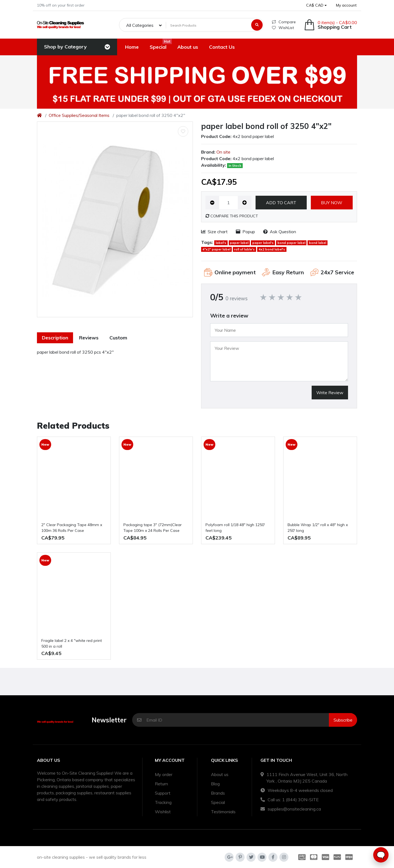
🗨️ (381, 855)
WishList (283, 28)
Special (218, 802)
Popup (245, 232)
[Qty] (228, 203)
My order (164, 774)
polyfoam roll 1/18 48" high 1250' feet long (235, 528)
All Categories (140, 25)
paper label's (263, 243)
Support (163, 793)
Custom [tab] (118, 338)
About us (220, 774)
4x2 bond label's (272, 249)
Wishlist (163, 812)
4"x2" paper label (216, 249)
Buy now (332, 203)
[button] (316, 5)
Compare (284, 22)
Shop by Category (65, 47)
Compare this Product (232, 216)
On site (223, 152)
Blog (215, 784)
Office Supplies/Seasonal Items (79, 115)
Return (161, 784)
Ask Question (280, 232)
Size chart (214, 232)
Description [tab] (55, 338)
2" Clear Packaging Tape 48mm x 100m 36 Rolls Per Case (72, 528)
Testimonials (223, 812)
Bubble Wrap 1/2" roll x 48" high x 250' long (318, 528)
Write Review (330, 393)
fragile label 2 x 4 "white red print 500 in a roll (72, 643)
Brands (218, 793)
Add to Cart (281, 203)
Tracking (163, 802)
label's (221, 243)
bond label (318, 243)
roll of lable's (244, 249)
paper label (239, 243)
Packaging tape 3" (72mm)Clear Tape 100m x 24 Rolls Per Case (153, 528)
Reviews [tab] (89, 338)
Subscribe (343, 720)
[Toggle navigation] (107, 47)
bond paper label (291, 243)
